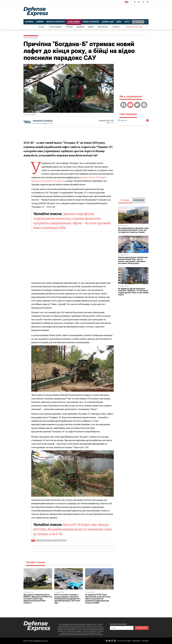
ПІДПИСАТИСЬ (142, 628)
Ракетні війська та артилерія (52, 540)
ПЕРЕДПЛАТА (136, 641)
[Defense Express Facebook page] (135, 2)
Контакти (116, 27)
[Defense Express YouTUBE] (139, 2)
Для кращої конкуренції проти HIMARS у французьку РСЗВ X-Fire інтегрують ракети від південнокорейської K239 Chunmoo (36, 599)
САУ (64, 540)
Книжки (91, 27)
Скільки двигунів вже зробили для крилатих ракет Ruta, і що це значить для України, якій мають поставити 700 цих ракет (133, 260)
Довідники (80, 27)
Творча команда (55, 27)
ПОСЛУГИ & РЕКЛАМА (124, 641)
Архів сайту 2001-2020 (134, 27)
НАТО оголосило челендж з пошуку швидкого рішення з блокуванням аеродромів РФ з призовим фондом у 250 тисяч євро (67, 599)
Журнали (69, 27)
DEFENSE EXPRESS (43, 121)
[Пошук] (147, 22)
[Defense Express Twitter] (143, 2)
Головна (26, 38)
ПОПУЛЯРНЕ (139, 200)
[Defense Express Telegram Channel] (147, 2)
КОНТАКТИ (145, 641)
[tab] (125, 200)
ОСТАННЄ (125, 200)
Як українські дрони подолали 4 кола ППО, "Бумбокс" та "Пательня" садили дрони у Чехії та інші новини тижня (133, 292)
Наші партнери (103, 27)
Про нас (41, 27)
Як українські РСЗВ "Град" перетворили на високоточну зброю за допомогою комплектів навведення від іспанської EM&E (98, 599)
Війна (38, 540)
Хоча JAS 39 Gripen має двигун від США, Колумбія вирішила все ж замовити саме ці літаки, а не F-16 (72, 529)
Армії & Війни (34, 38)
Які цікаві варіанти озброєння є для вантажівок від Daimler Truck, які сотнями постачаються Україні (133, 230)
